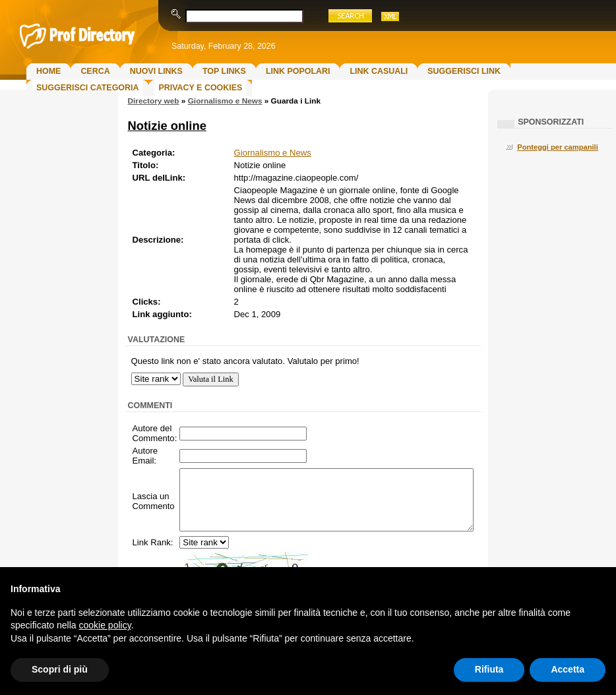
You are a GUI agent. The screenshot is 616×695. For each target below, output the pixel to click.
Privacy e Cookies (200, 88)
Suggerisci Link (464, 71)
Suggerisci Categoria (87, 88)
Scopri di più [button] (60, 669)
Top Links (224, 71)
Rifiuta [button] (489, 669)
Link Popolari (298, 71)
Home (48, 71)
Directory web (154, 101)
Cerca (95, 71)
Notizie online (167, 126)
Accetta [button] (568, 669)
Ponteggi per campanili (558, 147)
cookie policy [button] (105, 625)
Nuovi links (156, 71)
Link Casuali (379, 71)
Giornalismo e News (225, 101)
